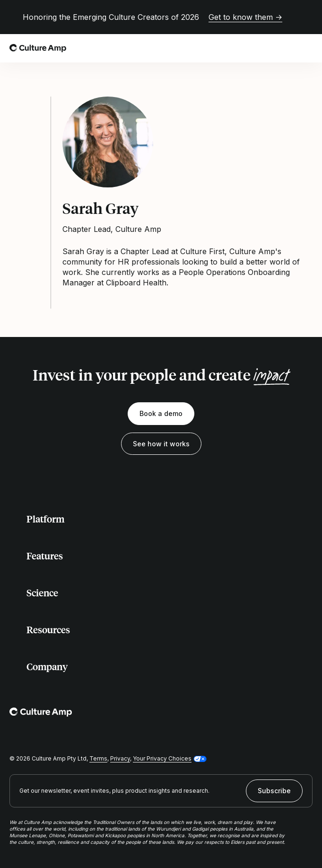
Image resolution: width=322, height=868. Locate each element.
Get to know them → (245, 17)
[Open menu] (307, 48)
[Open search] (286, 48)
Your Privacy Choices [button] (162, 758)
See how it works (161, 444)
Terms (98, 758)
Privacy (120, 758)
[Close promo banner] (307, 17)
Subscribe (274, 791)
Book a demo (161, 413)
